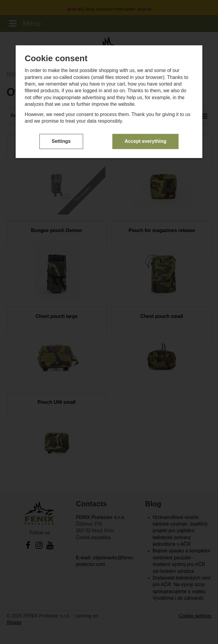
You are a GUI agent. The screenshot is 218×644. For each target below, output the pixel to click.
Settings (61, 141)
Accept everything (146, 141)
